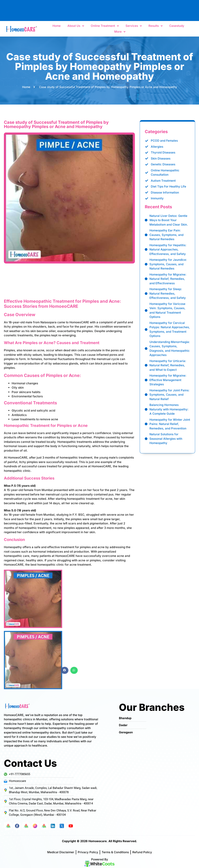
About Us (76, 26)
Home (57, 26)
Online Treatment (105, 26)
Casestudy (177, 26)
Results (155, 26)
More (120, 32)
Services (134, 26)
